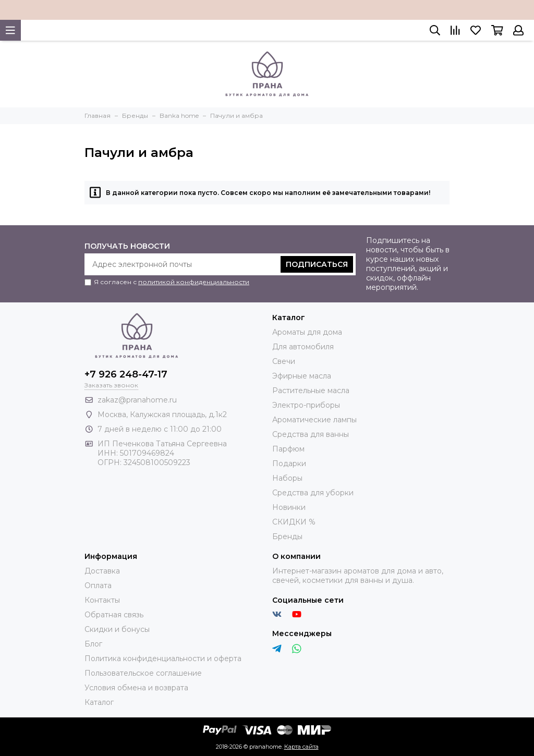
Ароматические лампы (314, 420)
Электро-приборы (306, 405)
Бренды (287, 536)
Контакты (102, 600)
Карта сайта (301, 747)
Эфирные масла (302, 376)
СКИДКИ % (294, 522)
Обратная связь (114, 615)
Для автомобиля (303, 347)
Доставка (102, 571)
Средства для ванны (311, 434)
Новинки (289, 507)
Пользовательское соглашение (143, 673)
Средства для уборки (313, 493)
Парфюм (288, 449)
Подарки (289, 464)
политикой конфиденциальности (194, 282)
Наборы (287, 478)
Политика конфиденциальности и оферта (163, 659)
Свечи (284, 361)
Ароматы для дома (307, 332)
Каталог (99, 702)
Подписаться (317, 264)
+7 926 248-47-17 (126, 374)
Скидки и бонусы (117, 629)
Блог (93, 644)
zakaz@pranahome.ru (137, 400)
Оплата (98, 586)
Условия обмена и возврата (136, 688)
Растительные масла (311, 391)
